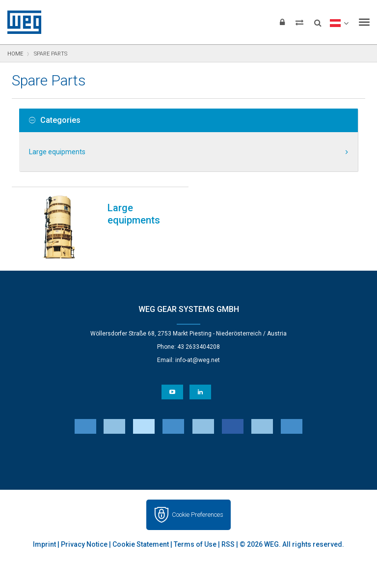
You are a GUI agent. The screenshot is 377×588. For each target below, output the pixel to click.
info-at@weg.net (198, 360)
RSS (228, 544)
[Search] (318, 20)
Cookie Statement (141, 544)
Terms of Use (195, 544)
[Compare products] (299, 22)
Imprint (44, 544)
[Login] (282, 22)
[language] (339, 22)
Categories (55, 120)
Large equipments (57, 152)
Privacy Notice (84, 544)
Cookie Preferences (198, 515)
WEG (21, 22)
